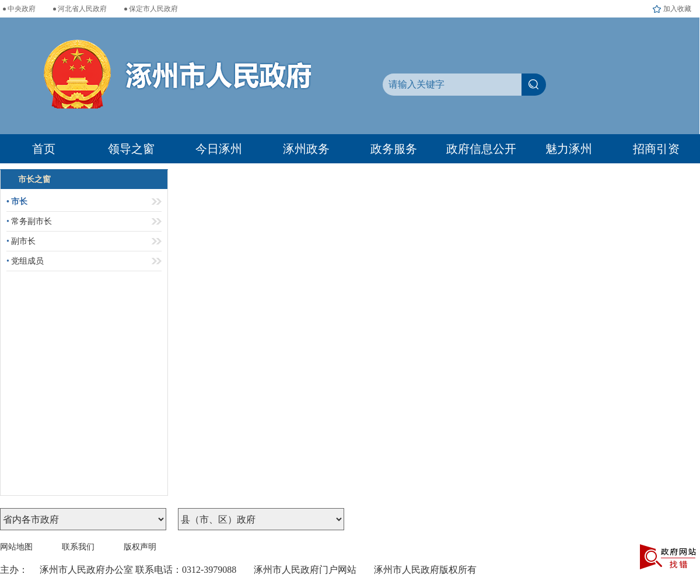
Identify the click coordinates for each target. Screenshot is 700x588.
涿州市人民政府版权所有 (425, 570)
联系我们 (78, 547)
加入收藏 (677, 9)
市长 (17, 202)
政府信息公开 (481, 149)
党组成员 (25, 261)
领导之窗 (131, 149)
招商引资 (656, 149)
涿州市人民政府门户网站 (305, 570)
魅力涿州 (569, 149)
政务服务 (394, 149)
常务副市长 (29, 221)
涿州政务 (306, 149)
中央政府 (22, 9)
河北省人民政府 (82, 9)
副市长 (21, 241)
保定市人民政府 (153, 9)
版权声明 (140, 547)
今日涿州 (219, 149)
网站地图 (16, 547)
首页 (44, 149)
